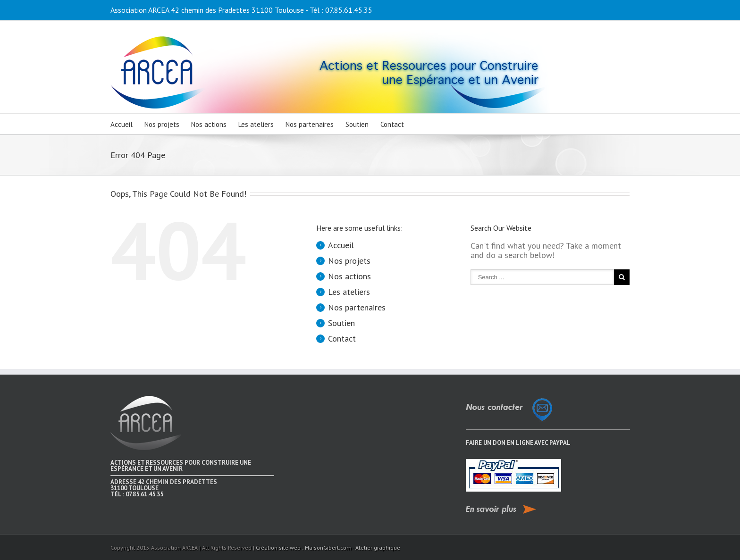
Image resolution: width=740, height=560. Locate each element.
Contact (392, 124)
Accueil (122, 124)
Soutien (357, 124)
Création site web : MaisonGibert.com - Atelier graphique (328, 547)
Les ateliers (256, 124)
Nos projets (162, 124)
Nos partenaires (310, 124)
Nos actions (209, 124)
